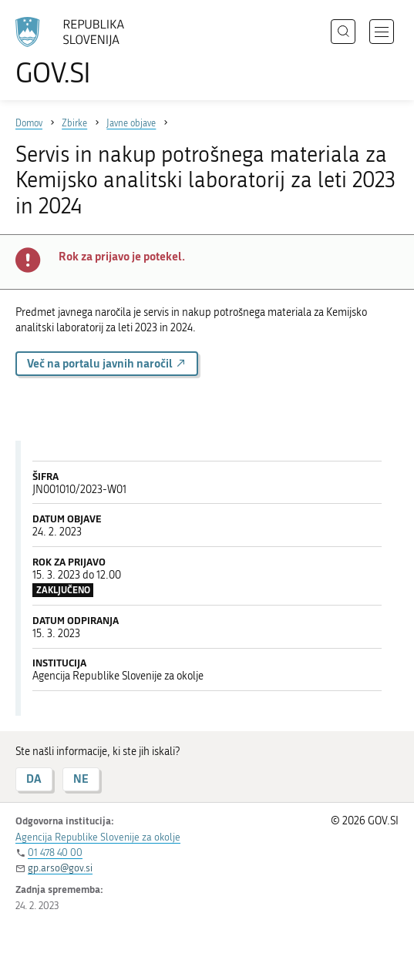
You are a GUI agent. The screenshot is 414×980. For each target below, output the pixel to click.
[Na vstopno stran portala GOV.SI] (77, 52)
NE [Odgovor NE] (81, 779)
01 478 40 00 (55, 852)
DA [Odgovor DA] (34, 779)
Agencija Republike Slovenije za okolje (98, 837)
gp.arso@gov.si (60, 868)
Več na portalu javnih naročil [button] (107, 363)
